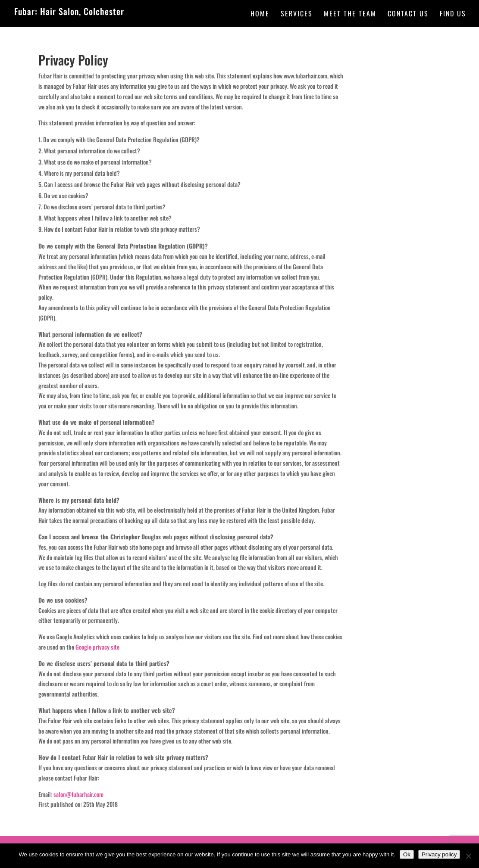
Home (260, 14)
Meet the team (350, 14)
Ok (407, 854)
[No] (468, 856)
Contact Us (408, 14)
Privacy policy (439, 854)
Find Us (453, 14)
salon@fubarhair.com (78, 794)
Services (297, 14)
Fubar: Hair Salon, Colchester (69, 11)
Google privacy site (97, 647)
